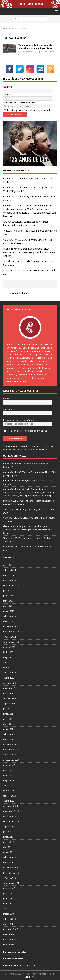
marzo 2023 (9, 611)
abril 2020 (8, 785)
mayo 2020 (8, 780)
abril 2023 (8, 606)
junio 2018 (8, 898)
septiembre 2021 (11, 698)
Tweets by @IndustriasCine (17, 293)
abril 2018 (8, 909)
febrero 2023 (9, 616)
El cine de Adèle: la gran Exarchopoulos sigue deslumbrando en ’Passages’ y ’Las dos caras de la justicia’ (29, 252)
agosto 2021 (9, 703)
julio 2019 (8, 832)
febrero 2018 (9, 919)
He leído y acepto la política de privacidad (28, 110)
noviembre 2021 (11, 688)
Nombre (8, 87)
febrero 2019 (9, 857)
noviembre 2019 (11, 811)
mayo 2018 (8, 903)
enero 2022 (9, 678)
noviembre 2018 (11, 873)
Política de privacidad (15, 952)
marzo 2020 (9, 791)
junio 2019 (8, 837)
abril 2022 (8, 662)
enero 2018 (9, 924)
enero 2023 (9, 621)
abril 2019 (8, 847)
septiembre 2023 (11, 585)
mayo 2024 (8, 565)
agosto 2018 (9, 888)
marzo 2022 (9, 668)
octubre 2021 (9, 693)
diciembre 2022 (10, 626)
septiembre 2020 (11, 760)
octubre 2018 (9, 878)
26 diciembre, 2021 (29, 52)
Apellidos (8, 94)
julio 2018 (8, 893)
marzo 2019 (9, 852)
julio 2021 (8, 709)
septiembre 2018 (11, 883)
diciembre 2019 (10, 806)
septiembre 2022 (11, 642)
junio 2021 (8, 714)
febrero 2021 (9, 734)
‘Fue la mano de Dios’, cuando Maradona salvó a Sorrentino (35, 46)
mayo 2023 (8, 601)
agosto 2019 (9, 826)
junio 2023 (8, 596)
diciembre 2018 (10, 868)
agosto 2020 (9, 765)
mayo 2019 (8, 842)
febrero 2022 (9, 673)
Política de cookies (13, 959)
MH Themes (30, 977)
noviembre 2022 (11, 632)
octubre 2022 (9, 637)
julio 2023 (8, 591)
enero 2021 (9, 739)
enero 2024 (9, 575)
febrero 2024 (9, 570)
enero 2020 (9, 801)
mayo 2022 (8, 657)
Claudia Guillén (47, 52)
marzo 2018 (9, 914)
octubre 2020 (9, 755)
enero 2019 (9, 862)
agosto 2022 (9, 647)
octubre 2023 (9, 580)
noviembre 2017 (11, 934)
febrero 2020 (9, 796)
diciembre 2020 (10, 745)
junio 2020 (8, 775)
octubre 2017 (9, 939)
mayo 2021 (8, 719)
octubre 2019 (9, 816)
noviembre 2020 (11, 750)
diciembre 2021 (10, 683)
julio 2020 (8, 770)
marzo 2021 (9, 729)
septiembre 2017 (11, 945)
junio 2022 (8, 652)
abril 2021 (8, 724)
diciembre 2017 (10, 929)
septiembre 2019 (11, 821)
